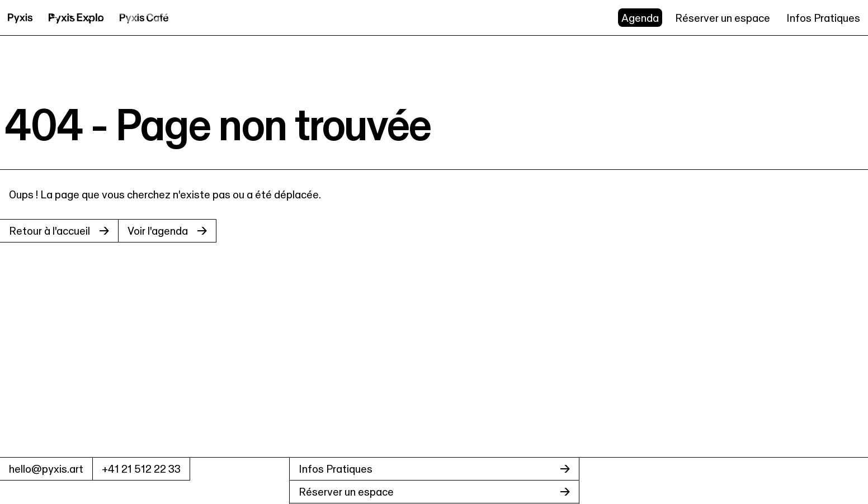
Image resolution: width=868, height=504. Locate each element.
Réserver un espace (723, 18)
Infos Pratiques (823, 18)
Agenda (640, 18)
